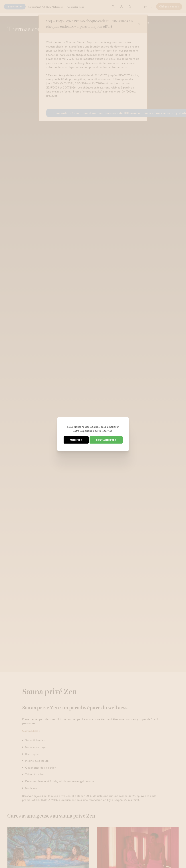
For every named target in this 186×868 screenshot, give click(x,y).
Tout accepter (106, 440)
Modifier (76, 440)
